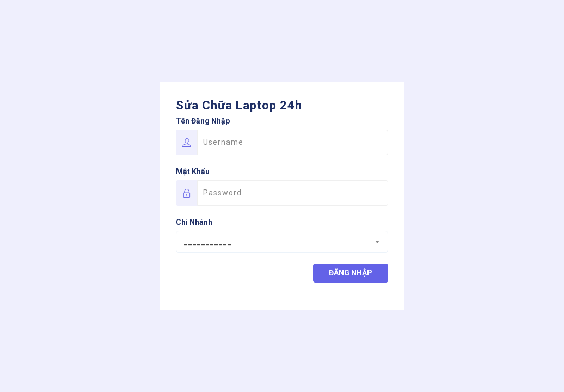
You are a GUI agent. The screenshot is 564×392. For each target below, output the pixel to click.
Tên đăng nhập (203, 121)
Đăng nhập (351, 273)
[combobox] (282, 242)
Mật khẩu (193, 171)
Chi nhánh (194, 222)
